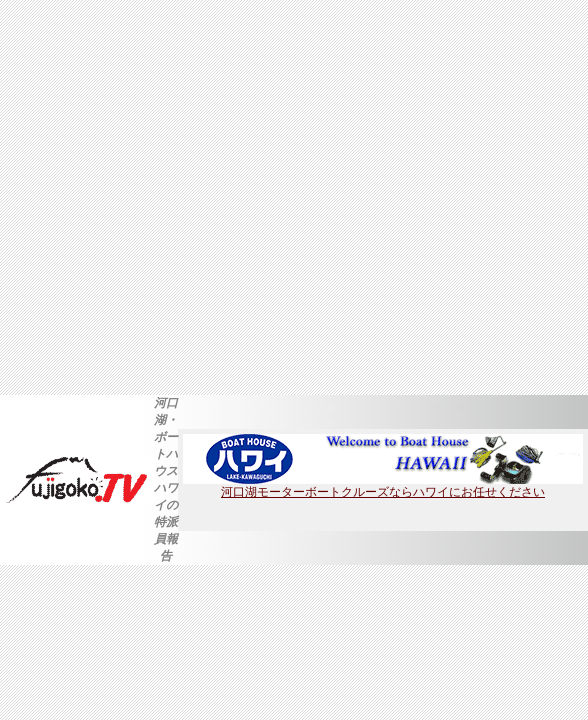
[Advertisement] (187, 197)
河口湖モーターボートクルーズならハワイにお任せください (383, 486)
